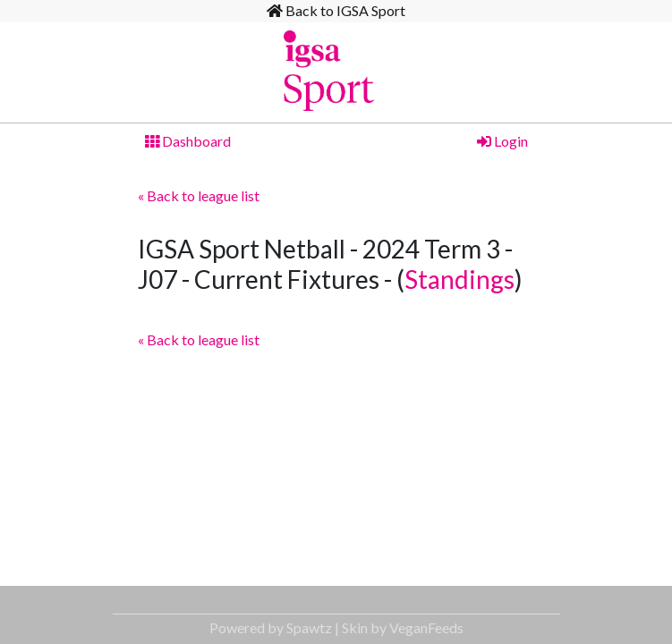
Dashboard (188, 141)
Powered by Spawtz (271, 627)
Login (502, 141)
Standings (459, 279)
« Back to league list (199, 195)
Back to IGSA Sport (336, 10)
